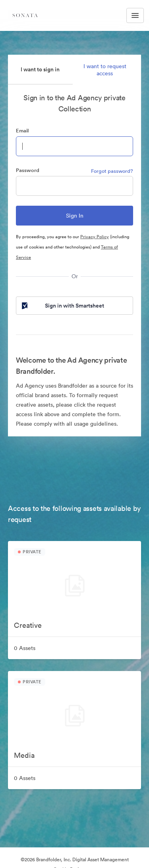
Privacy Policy (95, 237)
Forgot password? (112, 171)
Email (22, 131)
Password (28, 170)
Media (24, 755)
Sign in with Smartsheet (62, 306)
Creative (28, 625)
